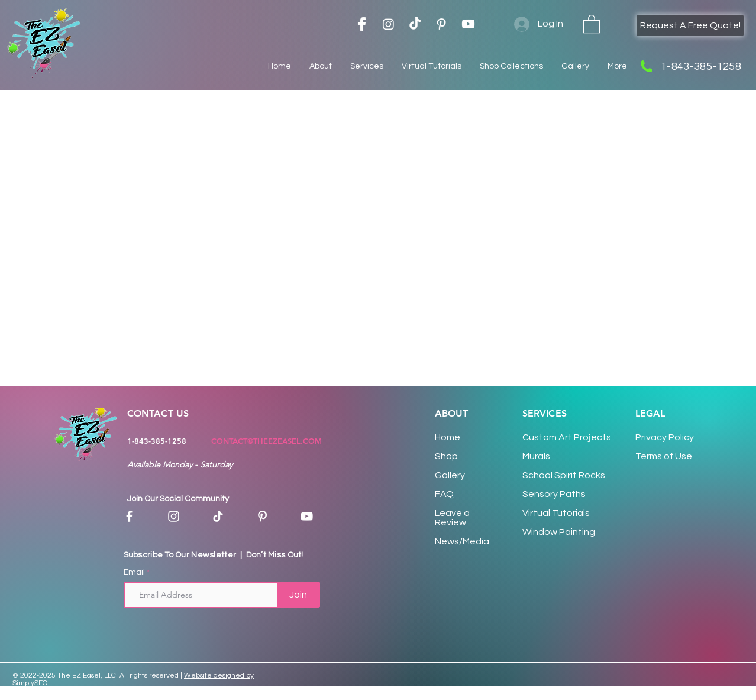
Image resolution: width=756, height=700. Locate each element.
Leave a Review (452, 518)
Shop (446, 456)
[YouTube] (307, 516)
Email (134, 572)
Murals (536, 456)
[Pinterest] (262, 516)
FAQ (444, 494)
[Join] (298, 595)
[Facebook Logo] (362, 24)
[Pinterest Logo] (442, 24)
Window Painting (559, 532)
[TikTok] (415, 24)
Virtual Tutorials (556, 513)
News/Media (462, 541)
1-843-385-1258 (157, 441)
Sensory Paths (554, 494)
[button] (592, 23)
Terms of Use (664, 456)
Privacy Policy (665, 437)
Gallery (450, 475)
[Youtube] (468, 24)
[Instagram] (388, 24)
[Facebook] (129, 516)
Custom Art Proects (567, 437)
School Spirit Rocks (564, 475)
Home (448, 437)
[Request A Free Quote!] (690, 25)
